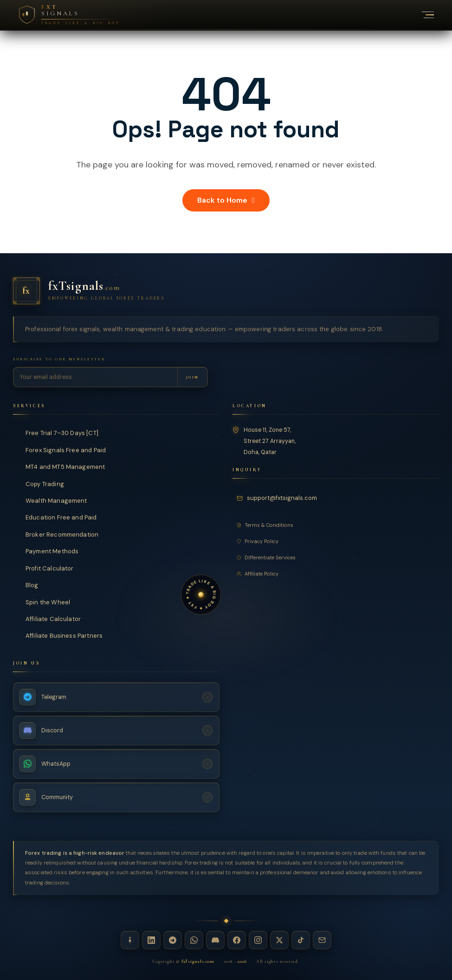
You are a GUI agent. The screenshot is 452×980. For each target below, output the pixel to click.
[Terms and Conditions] (336, 525)
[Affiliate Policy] (336, 574)
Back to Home (226, 200)
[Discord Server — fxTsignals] (116, 730)
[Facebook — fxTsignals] (237, 940)
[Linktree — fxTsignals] (130, 940)
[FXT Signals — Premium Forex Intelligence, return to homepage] (69, 15)
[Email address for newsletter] (95, 377)
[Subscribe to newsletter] (192, 377)
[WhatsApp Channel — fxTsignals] (116, 764)
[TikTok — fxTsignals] (301, 940)
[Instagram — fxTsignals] (258, 940)
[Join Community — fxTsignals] (116, 797)
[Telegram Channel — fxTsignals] (116, 697)
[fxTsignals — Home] (226, 291)
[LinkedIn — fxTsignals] (151, 940)
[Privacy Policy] (336, 541)
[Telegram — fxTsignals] (173, 940)
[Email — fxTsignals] (322, 940)
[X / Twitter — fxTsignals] (279, 940)
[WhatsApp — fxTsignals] (194, 940)
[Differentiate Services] (336, 557)
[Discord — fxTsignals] (215, 940)
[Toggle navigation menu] (423, 15)
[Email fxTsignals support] (278, 498)
